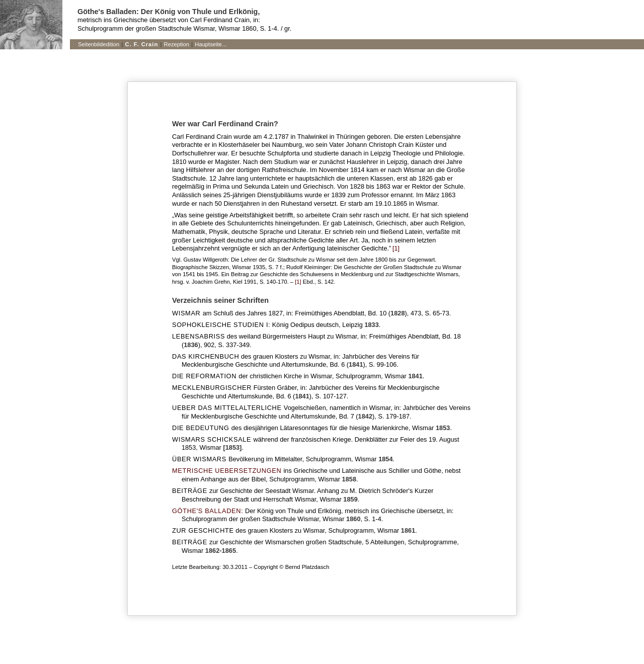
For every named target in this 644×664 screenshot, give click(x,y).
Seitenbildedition (99, 44)
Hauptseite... (211, 44)
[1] (395, 248)
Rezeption (177, 44)
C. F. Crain (142, 44)
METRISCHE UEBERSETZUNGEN (227, 471)
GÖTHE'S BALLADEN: (208, 511)
